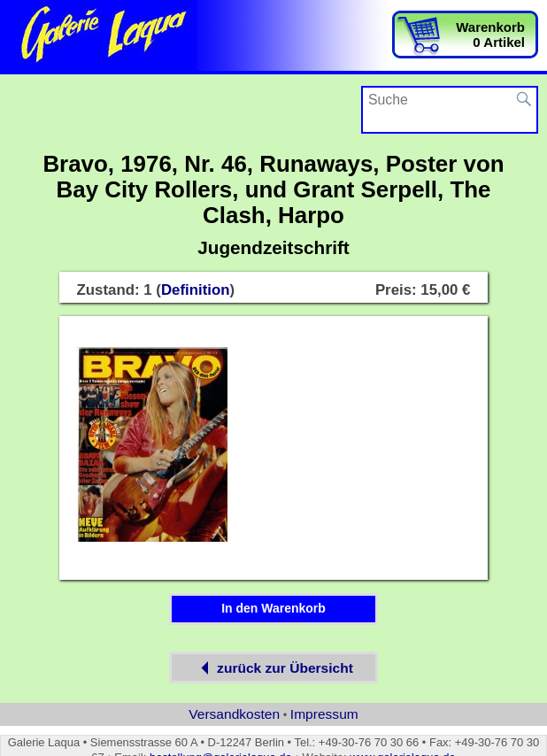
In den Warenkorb (273, 608)
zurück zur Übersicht (273, 668)
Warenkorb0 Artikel (490, 35)
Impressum (324, 714)
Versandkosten (234, 714)
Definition (196, 290)
